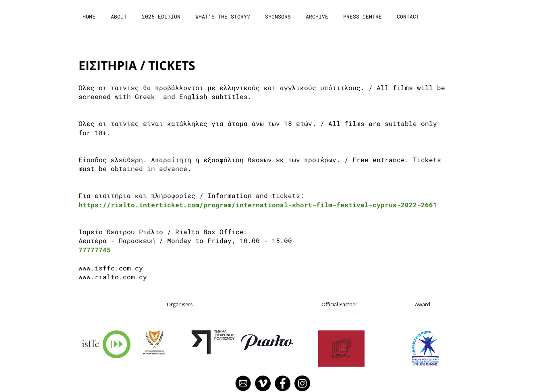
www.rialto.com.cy (113, 277)
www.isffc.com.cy (111, 268)
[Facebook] (283, 383)
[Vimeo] (263, 383)
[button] (119, 17)
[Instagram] (302, 383)
